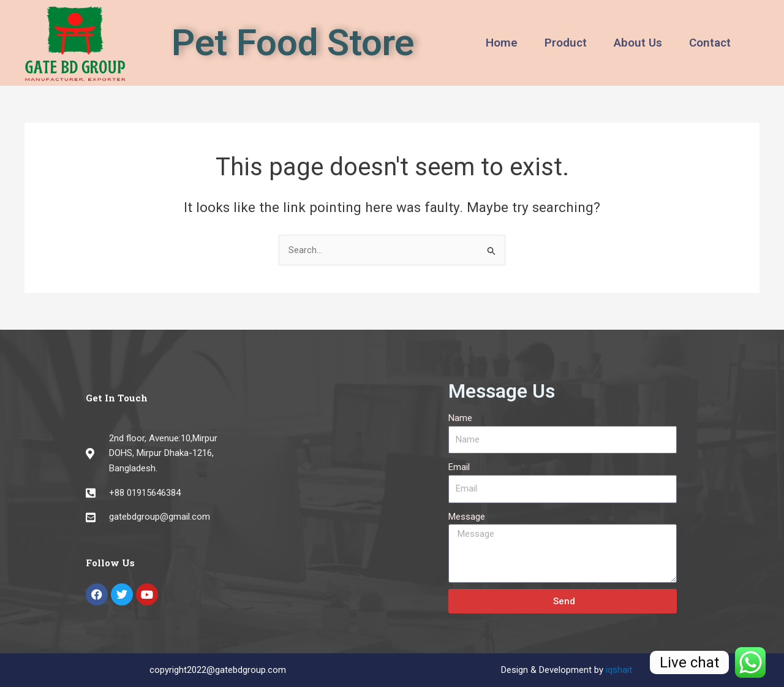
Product (566, 43)
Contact (710, 43)
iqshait (619, 670)
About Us (638, 43)
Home (502, 43)
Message (467, 517)
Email (459, 467)
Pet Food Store (293, 43)
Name (460, 418)
